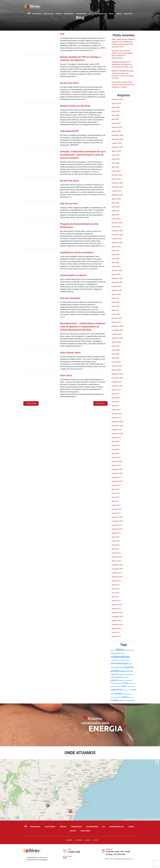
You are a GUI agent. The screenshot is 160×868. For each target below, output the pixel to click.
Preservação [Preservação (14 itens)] (122, 681)
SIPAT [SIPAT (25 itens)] (113, 694)
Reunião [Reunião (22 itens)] (131, 683)
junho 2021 (116, 302)
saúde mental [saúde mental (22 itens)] (131, 686)
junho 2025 (116, 111)
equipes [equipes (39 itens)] (123, 671)
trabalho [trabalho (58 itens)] (125, 697)
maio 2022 (116, 259)
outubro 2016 (117, 525)
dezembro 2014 (117, 613)
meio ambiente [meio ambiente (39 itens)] (117, 677)
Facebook (69, 840)
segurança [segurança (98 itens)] (116, 689)
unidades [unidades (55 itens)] (115, 700)
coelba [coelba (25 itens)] (122, 653)
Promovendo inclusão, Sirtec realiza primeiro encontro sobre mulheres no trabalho (123, 85)
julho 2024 (116, 155)
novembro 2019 (117, 378)
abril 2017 (115, 501)
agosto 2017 (116, 485)
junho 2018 (116, 446)
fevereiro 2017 (117, 509)
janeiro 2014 (116, 636)
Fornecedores (69, 14)
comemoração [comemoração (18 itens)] (115, 660)
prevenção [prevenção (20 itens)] (129, 680)
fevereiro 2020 (117, 366)
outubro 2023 (117, 191)
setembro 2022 (117, 243)
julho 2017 (116, 489)
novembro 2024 (117, 139)
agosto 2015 (116, 581)
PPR (62, 34)
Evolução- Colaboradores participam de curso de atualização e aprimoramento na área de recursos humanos (83, 155)
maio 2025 (116, 115)
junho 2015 (116, 589)
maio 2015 (116, 593)
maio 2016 (116, 545)
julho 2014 (116, 633)
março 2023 (116, 219)
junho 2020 (116, 350)
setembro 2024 (117, 147)
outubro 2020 (117, 334)
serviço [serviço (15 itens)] (129, 690)
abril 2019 (115, 406)
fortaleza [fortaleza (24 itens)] (121, 674)
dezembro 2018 (117, 422)
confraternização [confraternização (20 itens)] (124, 660)
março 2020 (116, 362)
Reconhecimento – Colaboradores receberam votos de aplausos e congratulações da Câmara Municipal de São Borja (83, 327)
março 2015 (116, 601)
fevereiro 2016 (117, 557)
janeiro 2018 (116, 465)
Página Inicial (37, 14)
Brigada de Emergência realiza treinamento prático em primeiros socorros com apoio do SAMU (123, 75)
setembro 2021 (117, 290)
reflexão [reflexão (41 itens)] (125, 683)
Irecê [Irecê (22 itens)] (132, 674)
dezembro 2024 (117, 135)
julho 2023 (116, 203)
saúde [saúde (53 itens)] (124, 686)
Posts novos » (100, 403)
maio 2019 (116, 402)
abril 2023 (115, 215)
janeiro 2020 (116, 370)
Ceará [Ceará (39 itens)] (113, 653)
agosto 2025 (116, 103)
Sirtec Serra (66, 375)
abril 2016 (115, 549)
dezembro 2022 (117, 231)
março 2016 (116, 553)
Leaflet (135, 820)
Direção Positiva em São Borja (75, 106)
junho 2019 (116, 398)
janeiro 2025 (116, 131)
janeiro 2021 (116, 322)
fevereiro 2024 (117, 175)
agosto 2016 (116, 533)
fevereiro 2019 (117, 414)
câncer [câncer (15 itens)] (131, 664)
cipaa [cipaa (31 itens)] (118, 653)
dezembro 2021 (117, 278)
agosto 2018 (116, 438)
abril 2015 (115, 597)
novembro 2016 (117, 521)
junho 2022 (116, 255)
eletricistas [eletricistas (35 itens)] (119, 667)
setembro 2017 (117, 481)
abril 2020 (115, 358)
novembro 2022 (117, 235)
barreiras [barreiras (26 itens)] (127, 650)
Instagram (78, 840)
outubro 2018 (117, 430)
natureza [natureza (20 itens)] (126, 677)
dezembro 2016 (117, 517)
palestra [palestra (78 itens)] (115, 680)
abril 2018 (115, 453)
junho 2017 (116, 493)
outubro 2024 (117, 143)
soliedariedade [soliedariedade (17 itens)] (126, 694)
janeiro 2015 (116, 609)
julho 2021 (116, 298)
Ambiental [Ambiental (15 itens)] (113, 650)
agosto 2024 (116, 151)
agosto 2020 (116, 342)
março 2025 (116, 123)
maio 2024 (116, 163)
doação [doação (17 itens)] (113, 668)
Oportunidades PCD (100, 14)
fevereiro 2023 (117, 223)
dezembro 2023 (117, 183)
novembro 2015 (117, 569)
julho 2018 (116, 442)
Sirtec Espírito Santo (70, 353)
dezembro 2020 (117, 326)
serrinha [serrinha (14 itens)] (125, 690)
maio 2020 (116, 354)
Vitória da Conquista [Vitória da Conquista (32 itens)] (127, 700)
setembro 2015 (117, 577)
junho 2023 (116, 207)
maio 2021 (116, 306)
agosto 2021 (116, 294)
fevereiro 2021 (117, 318)
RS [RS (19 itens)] (120, 686)
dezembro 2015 (117, 565)
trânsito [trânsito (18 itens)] (131, 697)
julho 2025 (116, 107)
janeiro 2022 (116, 274)
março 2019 (116, 410)
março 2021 (116, 314)
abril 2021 (115, 310)
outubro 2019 (117, 382)
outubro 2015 (117, 573)
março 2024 (116, 171)
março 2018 (116, 457)
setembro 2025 (117, 99)
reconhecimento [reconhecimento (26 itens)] (116, 683)
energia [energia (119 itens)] (115, 671)
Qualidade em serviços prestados (77, 252)
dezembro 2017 (117, 469)
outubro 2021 (117, 286)
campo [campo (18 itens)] (132, 650)
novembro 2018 (117, 426)
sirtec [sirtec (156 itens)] (119, 694)
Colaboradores (81, 14)
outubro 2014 (117, 621)
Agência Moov (129, 859)
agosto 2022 (116, 247)
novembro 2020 (117, 330)
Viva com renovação (70, 298)
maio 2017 (116, 497)
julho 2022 (116, 251)
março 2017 (116, 505)
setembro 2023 (117, 195)
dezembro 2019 (117, 374)
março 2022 (116, 267)
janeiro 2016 (116, 561)
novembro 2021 (117, 282)
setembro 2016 (117, 529)
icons (139, 820)
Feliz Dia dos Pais (69, 204)
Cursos (111, 14)
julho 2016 (116, 537)
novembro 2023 (117, 187)
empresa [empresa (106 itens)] (129, 667)
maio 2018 (116, 450)
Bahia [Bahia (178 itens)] (120, 650)
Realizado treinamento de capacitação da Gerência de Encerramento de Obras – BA (122, 64)
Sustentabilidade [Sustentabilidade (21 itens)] (116, 697)
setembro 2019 (117, 386)
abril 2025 (115, 119)
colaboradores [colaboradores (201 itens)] (120, 657)
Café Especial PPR (69, 131)
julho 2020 (116, 346)
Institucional (49, 14)
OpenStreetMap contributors (152, 820)
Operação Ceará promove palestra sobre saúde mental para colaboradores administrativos (122, 54)
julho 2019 (116, 394)
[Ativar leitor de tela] (29, 13)
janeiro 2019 (116, 418)
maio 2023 (116, 211)
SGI (90, 14)
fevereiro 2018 (117, 461)
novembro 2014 (117, 617)
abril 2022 (115, 263)
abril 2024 (115, 167)
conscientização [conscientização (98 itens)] (120, 663)
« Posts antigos (31, 403)
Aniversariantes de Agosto (73, 275)
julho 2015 (116, 585)
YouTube (95, 840)
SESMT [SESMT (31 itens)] (134, 690)
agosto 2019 (116, 390)
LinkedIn (87, 840)
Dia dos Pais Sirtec (69, 83)
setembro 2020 (117, 338)
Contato (119, 14)
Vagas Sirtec (128, 14)
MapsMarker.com (129, 820)
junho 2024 (116, 159)
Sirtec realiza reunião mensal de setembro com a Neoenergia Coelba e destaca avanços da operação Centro (123, 43)
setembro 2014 (117, 625)
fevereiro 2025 (117, 127)
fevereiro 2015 (117, 605)
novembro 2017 (117, 473)
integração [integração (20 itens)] (127, 674)
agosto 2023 (116, 199)
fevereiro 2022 (117, 270)
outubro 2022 (117, 239)
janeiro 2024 (116, 179)
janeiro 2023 (116, 227)
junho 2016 (116, 541)
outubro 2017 (117, 477)
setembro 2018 (117, 434)
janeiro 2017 (116, 513)
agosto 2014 (116, 629)
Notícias (59, 14)
